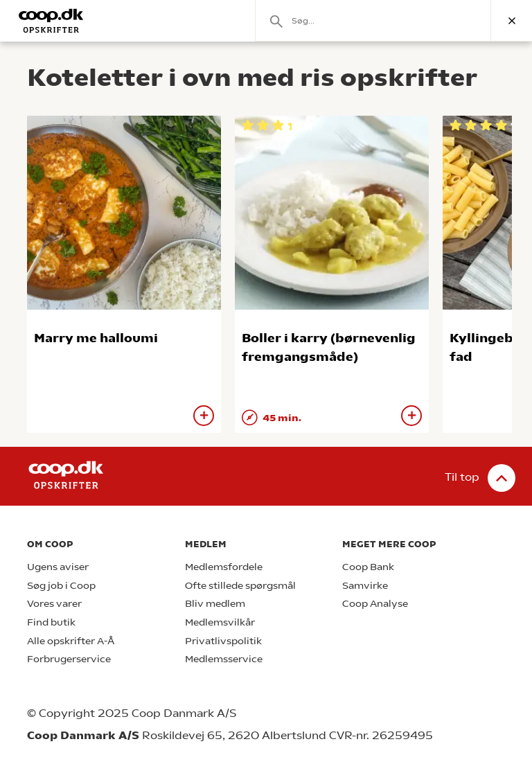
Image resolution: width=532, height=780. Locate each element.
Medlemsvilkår (220, 622)
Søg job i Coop (61, 586)
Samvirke (365, 586)
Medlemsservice (224, 659)
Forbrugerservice (69, 659)
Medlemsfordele (224, 567)
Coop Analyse (375, 604)
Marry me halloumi (96, 338)
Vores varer (54, 604)
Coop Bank (368, 567)
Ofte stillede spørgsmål (240, 586)
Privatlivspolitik (223, 641)
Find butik (51, 622)
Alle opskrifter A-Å (71, 641)
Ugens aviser (58, 567)
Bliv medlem (215, 604)
